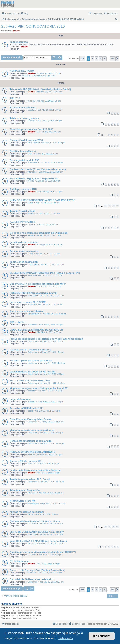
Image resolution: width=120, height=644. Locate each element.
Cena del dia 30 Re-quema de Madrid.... (32, 579)
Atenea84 (32, 172)
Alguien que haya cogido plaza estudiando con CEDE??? (43, 552)
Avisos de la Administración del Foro (39, 76)
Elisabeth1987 (34, 314)
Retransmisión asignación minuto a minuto (35, 521)
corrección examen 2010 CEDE (28, 302)
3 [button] (97, 59)
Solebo (16, 31)
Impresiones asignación (24, 262)
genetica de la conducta (24, 242)
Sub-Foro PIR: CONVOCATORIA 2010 (33, 26)
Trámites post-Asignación (25, 490)
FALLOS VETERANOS (23, 222)
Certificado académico (23, 151)
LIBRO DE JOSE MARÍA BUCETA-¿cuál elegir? (37, 532)
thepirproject (34, 504)
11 (110, 206)
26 (113, 527)
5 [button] (105, 59)
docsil (31, 203)
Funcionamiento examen (24, 251)
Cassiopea (33, 264)
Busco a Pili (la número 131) (26, 461)
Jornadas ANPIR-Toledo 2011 (27, 408)
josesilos (32, 305)
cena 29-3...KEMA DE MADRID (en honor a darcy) (38, 541)
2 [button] (92, 59)
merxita (31, 101)
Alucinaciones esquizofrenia (26, 311)
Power (31, 235)
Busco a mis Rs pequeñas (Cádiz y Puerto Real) (37, 570)
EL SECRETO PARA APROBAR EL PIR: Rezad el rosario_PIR (45, 273)
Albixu (31, 514)
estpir (30, 411)
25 (110, 527)
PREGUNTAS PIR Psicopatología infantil (33, 293)
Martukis (32, 573)
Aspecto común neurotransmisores (30, 350)
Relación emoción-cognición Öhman (31, 419)
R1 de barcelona (19, 561)
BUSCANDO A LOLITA (23, 501)
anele (30, 214)
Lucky (31, 254)
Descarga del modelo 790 (24, 160)
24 (106, 527)
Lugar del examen (20, 399)
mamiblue (32, 295)
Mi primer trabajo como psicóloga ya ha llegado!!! (39, 388)
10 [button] (112, 59)
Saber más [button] (66, 638)
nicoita (31, 181)
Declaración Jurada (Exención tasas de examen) (38, 169)
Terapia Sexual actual (22, 211)
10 (106, 206)
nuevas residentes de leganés (27, 512)
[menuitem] (24, 14)
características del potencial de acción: (33, 371)
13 (117, 206)
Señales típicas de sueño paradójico (31, 361)
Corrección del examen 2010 (26, 140)
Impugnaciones (19, 42)
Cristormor (33, 341)
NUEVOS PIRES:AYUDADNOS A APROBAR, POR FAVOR (43, 200)
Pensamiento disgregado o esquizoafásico (35, 178)
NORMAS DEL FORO (22, 71)
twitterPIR (32, 325)
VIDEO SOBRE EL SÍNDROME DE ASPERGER (36, 330)
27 (117, 527)
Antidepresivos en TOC (23, 189)
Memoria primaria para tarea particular (32, 430)
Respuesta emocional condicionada (31, 441)
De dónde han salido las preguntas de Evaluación (39, 233)
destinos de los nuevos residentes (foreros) (35, 470)
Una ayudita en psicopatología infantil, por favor (38, 284)
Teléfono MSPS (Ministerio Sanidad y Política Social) (40, 89)
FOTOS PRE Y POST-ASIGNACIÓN (30, 381)
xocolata (32, 110)
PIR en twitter (17, 322)
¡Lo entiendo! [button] (102, 636)
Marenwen (33, 163)
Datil (30, 154)
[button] (82, 59)
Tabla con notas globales (24, 118)
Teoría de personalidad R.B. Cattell (30, 479)
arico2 (31, 464)
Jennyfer (32, 391)
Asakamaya (33, 143)
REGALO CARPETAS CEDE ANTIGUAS (32, 452)
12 (113, 206)
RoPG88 (32, 275)
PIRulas (32, 454)
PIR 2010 (15, 98)
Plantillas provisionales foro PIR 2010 (32, 129)
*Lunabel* (32, 523)
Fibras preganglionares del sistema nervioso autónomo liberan (46, 339)
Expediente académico (23, 107)
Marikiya (32, 121)
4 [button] (101, 59)
